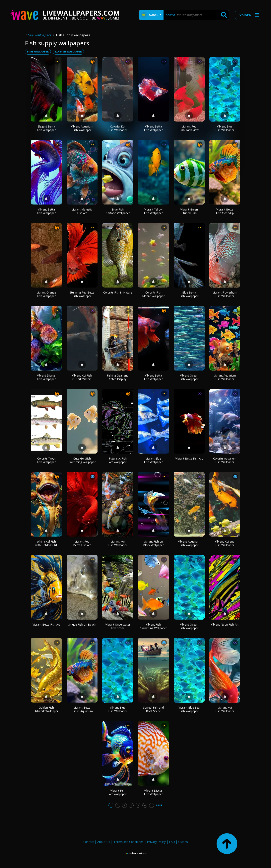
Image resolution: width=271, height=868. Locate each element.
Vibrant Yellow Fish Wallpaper (153, 211)
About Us (104, 842)
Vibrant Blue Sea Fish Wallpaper (189, 709)
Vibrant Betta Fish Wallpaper (153, 128)
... (152, 805)
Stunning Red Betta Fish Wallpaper (82, 294)
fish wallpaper (38, 51)
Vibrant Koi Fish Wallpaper (118, 543)
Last (159, 805)
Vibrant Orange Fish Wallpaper (46, 294)
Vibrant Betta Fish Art (189, 458)
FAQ (172, 842)
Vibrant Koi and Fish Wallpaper (225, 543)
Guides (183, 842)
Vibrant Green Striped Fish (189, 211)
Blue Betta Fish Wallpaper (189, 294)
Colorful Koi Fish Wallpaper (118, 128)
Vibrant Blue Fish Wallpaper (225, 128)
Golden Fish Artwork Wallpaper (46, 709)
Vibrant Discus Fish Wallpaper (46, 377)
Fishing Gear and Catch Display (118, 377)
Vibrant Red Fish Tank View (189, 128)
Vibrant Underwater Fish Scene (118, 626)
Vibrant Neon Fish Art (225, 624)
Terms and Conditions (129, 842)
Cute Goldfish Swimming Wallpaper (82, 460)
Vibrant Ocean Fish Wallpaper (189, 377)
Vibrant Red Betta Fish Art (82, 543)
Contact (89, 842)
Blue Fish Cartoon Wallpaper (118, 211)
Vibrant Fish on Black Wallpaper (153, 543)
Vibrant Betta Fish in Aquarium (82, 709)
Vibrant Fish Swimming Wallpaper (153, 626)
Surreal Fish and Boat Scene (153, 709)
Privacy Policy (156, 842)
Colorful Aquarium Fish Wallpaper (225, 460)
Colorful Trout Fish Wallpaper (46, 460)
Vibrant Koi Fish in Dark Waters (82, 377)
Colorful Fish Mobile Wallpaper (153, 294)
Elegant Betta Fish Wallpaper (46, 128)
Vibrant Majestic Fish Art (82, 211)
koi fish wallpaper (68, 51)
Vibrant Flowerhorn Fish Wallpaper (225, 294)
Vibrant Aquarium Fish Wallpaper (82, 128)
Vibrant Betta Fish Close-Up (225, 211)
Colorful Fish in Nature (118, 292)
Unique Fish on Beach (82, 624)
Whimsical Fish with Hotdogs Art (46, 543)
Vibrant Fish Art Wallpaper (118, 792)
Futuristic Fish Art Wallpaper (118, 460)
